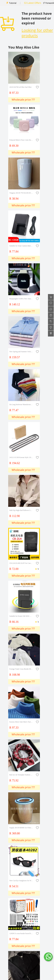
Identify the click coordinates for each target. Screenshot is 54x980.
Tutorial (13, 3)
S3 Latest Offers (33, 3)
